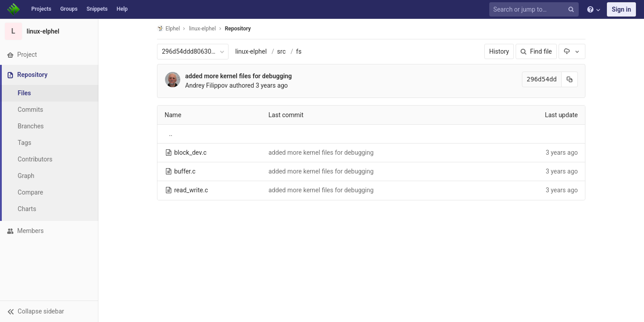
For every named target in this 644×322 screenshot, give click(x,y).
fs (299, 51)
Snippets (97, 9)
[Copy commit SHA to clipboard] (570, 79)
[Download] (572, 51)
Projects (41, 9)
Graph (26, 176)
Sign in (621, 9)
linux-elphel (251, 51)
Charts (27, 209)
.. (171, 134)
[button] (49, 311)
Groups (69, 9)
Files (25, 93)
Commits (31, 110)
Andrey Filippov (206, 85)
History (499, 51)
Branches (31, 126)
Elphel (168, 28)
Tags (25, 143)
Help (122, 9)
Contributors (35, 159)
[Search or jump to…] (535, 10)
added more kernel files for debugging (239, 76)
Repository (238, 29)
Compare (31, 192)
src (282, 51)
